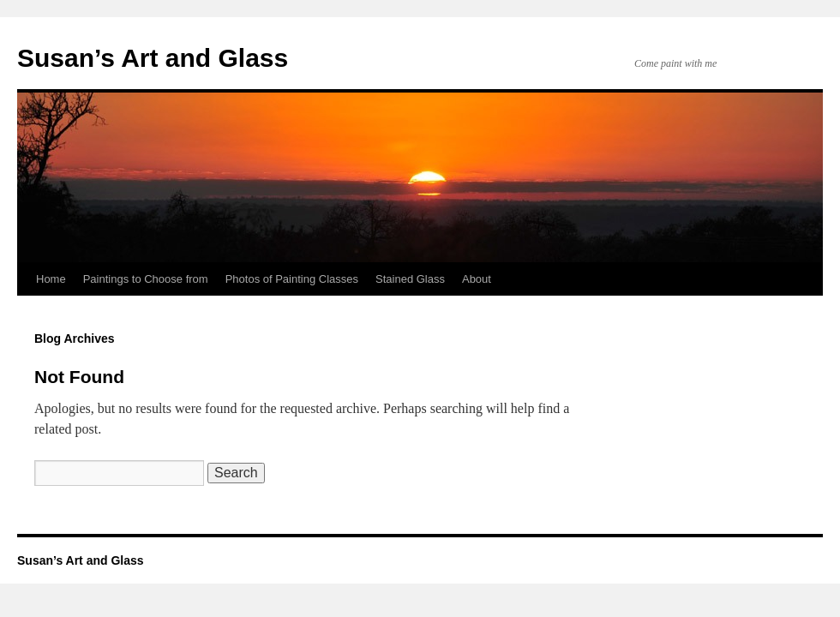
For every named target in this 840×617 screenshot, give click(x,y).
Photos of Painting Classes (292, 279)
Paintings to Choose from (146, 279)
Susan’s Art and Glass (153, 58)
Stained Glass (410, 279)
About (477, 279)
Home (51, 279)
